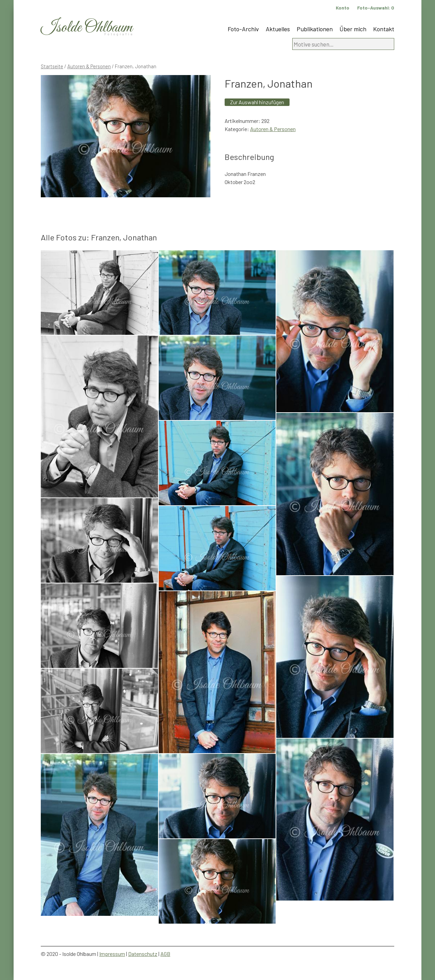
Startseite (52, 66)
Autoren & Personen (89, 66)
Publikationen (315, 29)
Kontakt (384, 29)
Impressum (112, 954)
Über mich (353, 29)
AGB (165, 954)
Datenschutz (143, 954)
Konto (343, 8)
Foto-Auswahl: (376, 8)
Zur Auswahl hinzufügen (257, 102)
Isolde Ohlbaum (87, 28)
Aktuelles (278, 29)
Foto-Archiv (243, 29)
